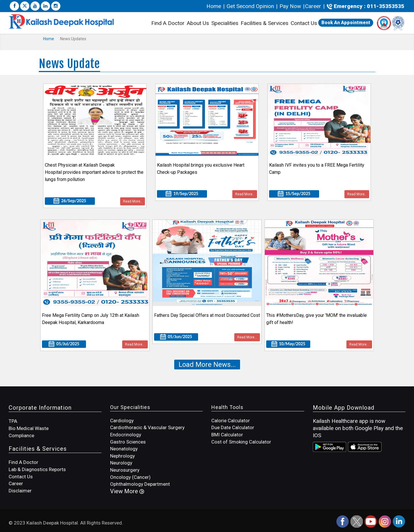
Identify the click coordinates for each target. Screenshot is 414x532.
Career (313, 6)
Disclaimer (20, 491)
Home (214, 6)
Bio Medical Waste (29, 428)
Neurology (121, 463)
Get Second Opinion (250, 6)
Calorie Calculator (231, 421)
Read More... (135, 344)
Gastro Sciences (128, 442)
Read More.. (133, 201)
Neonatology (124, 449)
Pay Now (290, 6)
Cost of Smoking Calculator (241, 442)
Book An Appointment (346, 23)
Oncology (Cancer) (130, 477)
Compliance (21, 435)
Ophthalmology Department (140, 484)
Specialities (225, 23)
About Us (198, 23)
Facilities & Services (264, 24)
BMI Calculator (227, 435)
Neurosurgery (125, 470)
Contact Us (304, 23)
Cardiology (122, 421)
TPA (13, 421)
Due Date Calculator (233, 427)
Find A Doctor (168, 23)
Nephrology (122, 456)
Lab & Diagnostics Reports (37, 469)
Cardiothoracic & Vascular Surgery (147, 427)
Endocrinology (126, 435)
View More (127, 491)
